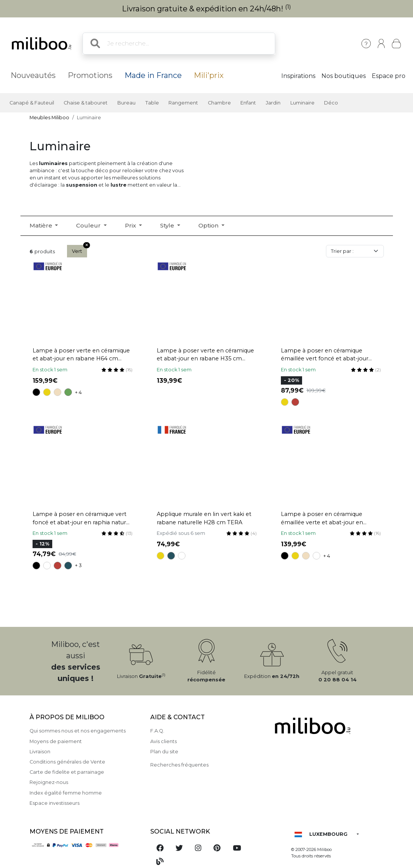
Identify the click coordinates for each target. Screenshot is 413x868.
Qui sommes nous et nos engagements (78, 731)
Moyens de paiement (56, 741)
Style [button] (168, 225)
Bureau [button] (126, 103)
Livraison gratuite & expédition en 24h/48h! (206, 9)
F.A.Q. (157, 731)
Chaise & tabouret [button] (86, 103)
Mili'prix (209, 75)
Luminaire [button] (302, 103)
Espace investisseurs (55, 803)
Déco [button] (331, 103)
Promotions (90, 75)
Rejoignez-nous (49, 782)
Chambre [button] (219, 103)
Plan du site (164, 752)
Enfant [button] (248, 103)
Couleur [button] (89, 225)
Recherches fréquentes (179, 765)
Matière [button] (42, 225)
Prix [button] (131, 225)
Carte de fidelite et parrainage (67, 772)
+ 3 (78, 565)
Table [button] (152, 103)
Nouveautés (33, 75)
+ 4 (78, 392)
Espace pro (389, 76)
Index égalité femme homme (66, 793)
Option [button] (209, 225)
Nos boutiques (344, 76)
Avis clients (164, 741)
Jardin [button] (273, 103)
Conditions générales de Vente (67, 762)
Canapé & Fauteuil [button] (32, 103)
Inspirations (298, 76)
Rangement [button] (183, 103)
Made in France (153, 75)
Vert (79, 249)
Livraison (40, 752)
